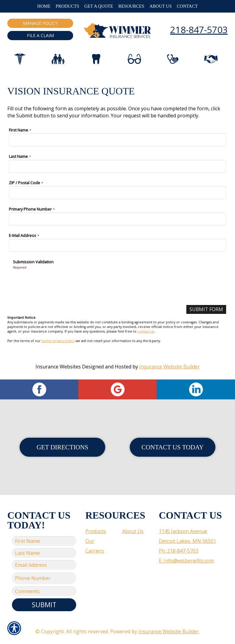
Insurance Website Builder (170, 367)
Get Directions (63, 447)
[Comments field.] (44, 591)
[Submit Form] (206, 309)
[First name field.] (44, 541)
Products (96, 531)
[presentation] (59, 281)
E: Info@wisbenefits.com (186, 561)
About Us (133, 531)
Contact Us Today (172, 447)
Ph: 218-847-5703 (179, 551)
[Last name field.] (44, 553)
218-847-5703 (199, 30)
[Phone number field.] (44, 578)
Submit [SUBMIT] (44, 605)
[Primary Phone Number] (117, 219)
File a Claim (40, 35)
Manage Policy (40, 23)
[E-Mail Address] (117, 245)
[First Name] (117, 140)
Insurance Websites (58, 367)
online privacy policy (58, 341)
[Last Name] (117, 166)
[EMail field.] (44, 565)
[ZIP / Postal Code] (117, 193)
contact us (146, 332)
